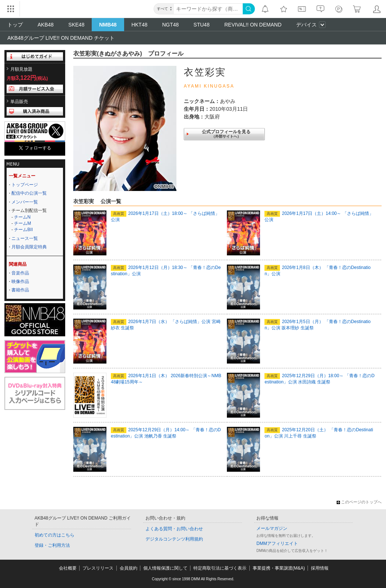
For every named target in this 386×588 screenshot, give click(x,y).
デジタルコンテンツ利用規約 (174, 539)
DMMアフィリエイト (277, 543)
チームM (22, 223)
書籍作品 (20, 290)
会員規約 (129, 568)
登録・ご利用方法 (52, 545)
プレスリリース (98, 568)
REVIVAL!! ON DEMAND (253, 25)
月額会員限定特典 (29, 247)
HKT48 (140, 25)
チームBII (23, 230)
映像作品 (20, 281)
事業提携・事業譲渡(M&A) (279, 568)
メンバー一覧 (25, 202)
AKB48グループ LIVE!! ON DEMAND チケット (61, 38)
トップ (15, 25)
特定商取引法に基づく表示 (220, 568)
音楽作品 (20, 273)
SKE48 (77, 25)
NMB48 (108, 25)
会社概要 (68, 568)
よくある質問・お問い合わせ (174, 529)
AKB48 (46, 25)
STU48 (201, 25)
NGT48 (170, 25)
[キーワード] (208, 9)
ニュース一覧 (25, 238)
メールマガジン (272, 528)
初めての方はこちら (55, 535)
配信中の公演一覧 (29, 193)
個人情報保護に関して (165, 568)
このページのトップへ (359, 502)
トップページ (25, 185)
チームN (22, 217)
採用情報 (320, 568)
